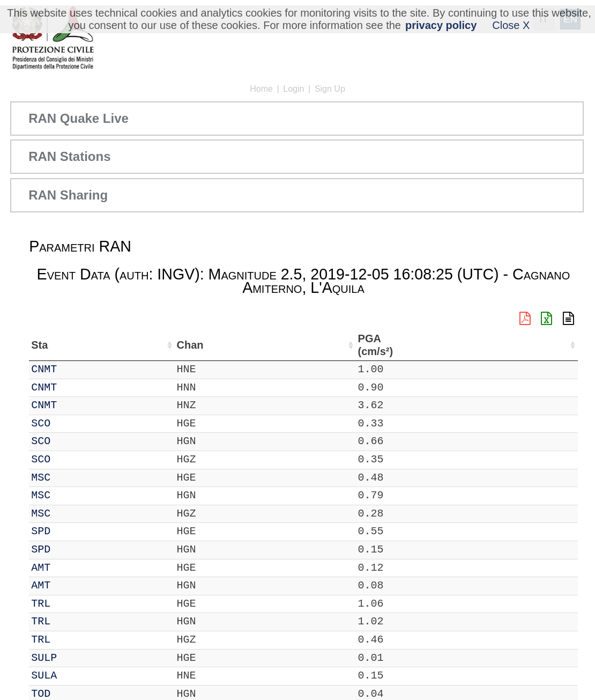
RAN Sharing (68, 195)
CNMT (73, 369)
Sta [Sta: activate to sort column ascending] (69, 345)
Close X (511, 25)
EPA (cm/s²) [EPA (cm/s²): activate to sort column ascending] (550, 345)
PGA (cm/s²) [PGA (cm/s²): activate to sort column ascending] (502, 345)
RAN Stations (69, 156)
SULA (73, 676)
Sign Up (330, 89)
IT (38, 369)
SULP (73, 658)
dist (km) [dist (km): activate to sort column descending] (460, 345)
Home (261, 89)
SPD (70, 531)
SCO (70, 423)
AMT (70, 568)
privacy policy (441, 25)
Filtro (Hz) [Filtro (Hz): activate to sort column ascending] (392, 345)
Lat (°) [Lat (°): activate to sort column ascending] (177, 345)
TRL (70, 604)
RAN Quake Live (79, 118)
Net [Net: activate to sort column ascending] (40, 345)
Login (293, 89)
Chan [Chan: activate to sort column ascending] (105, 345)
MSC (70, 478)
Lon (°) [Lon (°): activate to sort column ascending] (229, 345)
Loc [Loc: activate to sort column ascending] (140, 345)
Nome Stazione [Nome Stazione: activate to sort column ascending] (301, 345)
